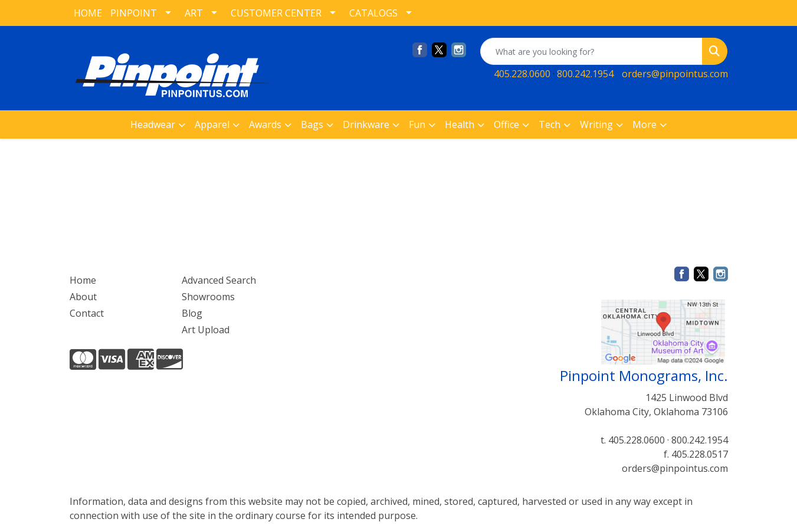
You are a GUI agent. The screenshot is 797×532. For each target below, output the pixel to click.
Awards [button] (265, 124)
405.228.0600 (522, 74)
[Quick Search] (591, 51)
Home (83, 280)
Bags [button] (312, 124)
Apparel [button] (212, 124)
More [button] (645, 124)
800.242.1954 (585, 74)
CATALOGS (373, 13)
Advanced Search (219, 280)
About (83, 297)
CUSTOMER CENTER (276, 13)
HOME (88, 13)
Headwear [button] (153, 124)
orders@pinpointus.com (675, 74)
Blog (192, 313)
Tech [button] (550, 124)
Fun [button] (417, 124)
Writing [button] (596, 124)
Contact (87, 313)
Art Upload (206, 330)
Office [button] (506, 124)
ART (194, 13)
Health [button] (460, 124)
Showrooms (208, 297)
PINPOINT (134, 13)
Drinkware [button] (366, 124)
